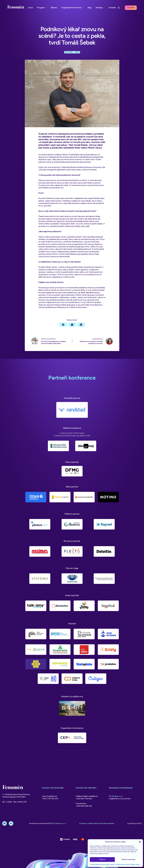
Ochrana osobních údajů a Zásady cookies (102, 864)
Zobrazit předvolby (128, 859)
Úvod (30, 8)
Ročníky (101, 8)
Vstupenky (131, 8)
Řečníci (54, 8)
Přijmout (102, 859)
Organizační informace (73, 8)
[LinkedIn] (81, 326)
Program (42, 8)
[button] (140, 842)
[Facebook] (63, 326)
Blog (90, 8)
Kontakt (112, 8)
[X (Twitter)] (72, 326)
